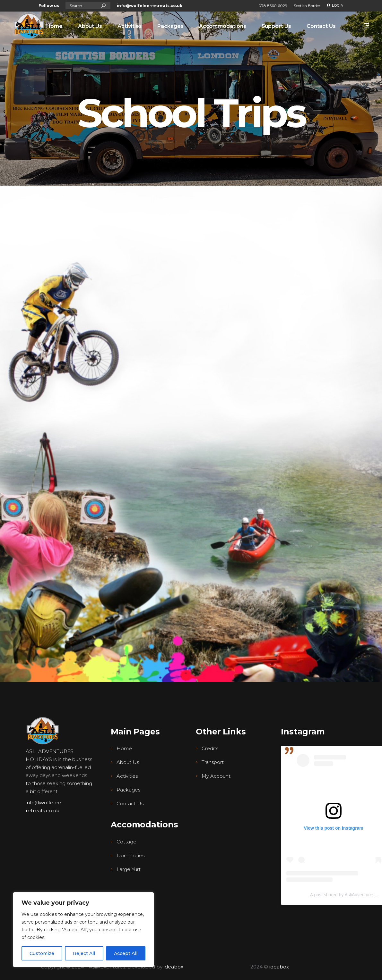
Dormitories (130, 855)
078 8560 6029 (273, 6)
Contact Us (130, 804)
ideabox (174, 967)
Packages (128, 790)
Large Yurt (129, 869)
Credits (210, 748)
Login (338, 5)
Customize (42, 953)
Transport (213, 762)
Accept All (126, 953)
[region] (83, 930)
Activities (127, 776)
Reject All (84, 953)
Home (124, 748)
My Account (216, 776)
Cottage (126, 842)
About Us (128, 762)
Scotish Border (307, 6)
